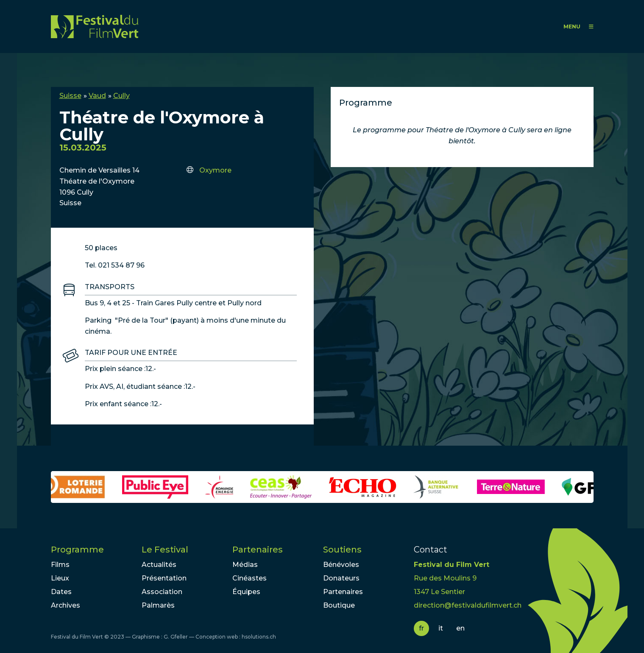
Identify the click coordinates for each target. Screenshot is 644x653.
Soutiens (342, 550)
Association (162, 592)
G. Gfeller (176, 637)
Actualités (159, 565)
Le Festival (165, 550)
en (460, 628)
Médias (245, 565)
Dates (61, 592)
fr (421, 628)
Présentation (164, 578)
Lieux (60, 578)
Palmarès (158, 605)
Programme (77, 550)
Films (60, 565)
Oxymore (215, 170)
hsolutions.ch (259, 637)
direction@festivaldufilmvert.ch (468, 605)
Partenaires (258, 550)
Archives (66, 605)
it (441, 628)
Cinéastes (250, 578)
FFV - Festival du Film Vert (95, 27)
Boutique (339, 605)
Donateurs (341, 578)
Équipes (246, 592)
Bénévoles (341, 565)
